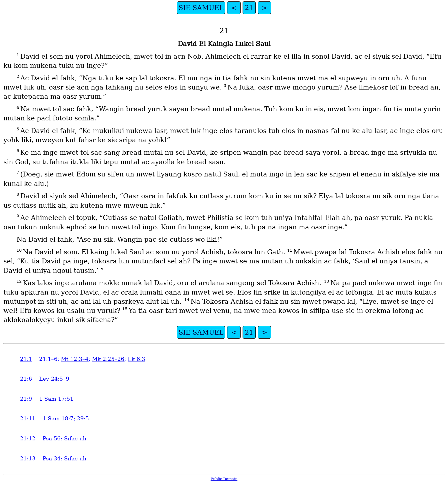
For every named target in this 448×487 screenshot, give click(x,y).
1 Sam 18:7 (58, 419)
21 (249, 8)
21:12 (28, 439)
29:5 (83, 419)
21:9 (26, 399)
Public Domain (224, 479)
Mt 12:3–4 (75, 359)
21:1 (26, 359)
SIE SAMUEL (201, 8)
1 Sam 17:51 (56, 399)
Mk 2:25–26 (108, 359)
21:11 (28, 419)
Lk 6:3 (136, 359)
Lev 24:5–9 (54, 379)
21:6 (26, 379)
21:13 (28, 459)
